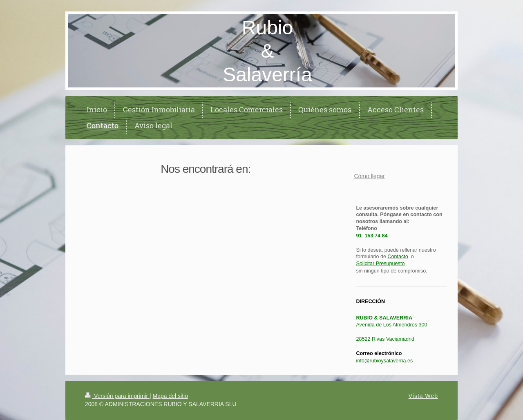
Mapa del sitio (170, 396)
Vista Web (423, 396)
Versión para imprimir (117, 396)
